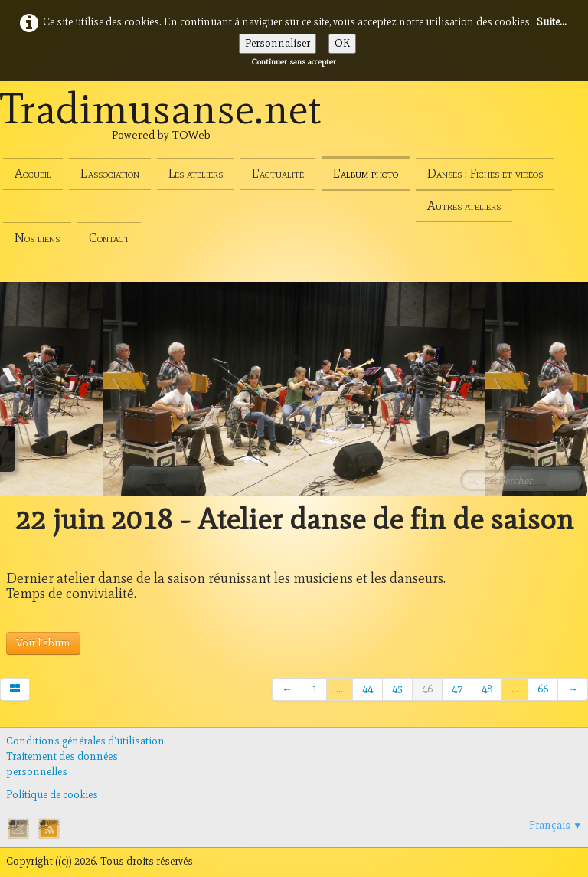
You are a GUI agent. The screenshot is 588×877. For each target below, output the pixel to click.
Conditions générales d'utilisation (85, 741)
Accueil (33, 173)
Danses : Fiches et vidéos (485, 173)
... (340, 689)
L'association (110, 173)
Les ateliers (196, 173)
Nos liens (37, 238)
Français (555, 825)
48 (487, 689)
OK (342, 43)
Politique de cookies (52, 795)
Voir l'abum (43, 643)
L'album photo (366, 173)
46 (427, 689)
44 (367, 689)
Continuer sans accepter (294, 61)
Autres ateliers (464, 206)
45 (397, 689)
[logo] (161, 126)
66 (543, 689)
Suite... (552, 22)
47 (457, 689)
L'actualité (278, 173)
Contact (109, 238)
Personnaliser (278, 43)
